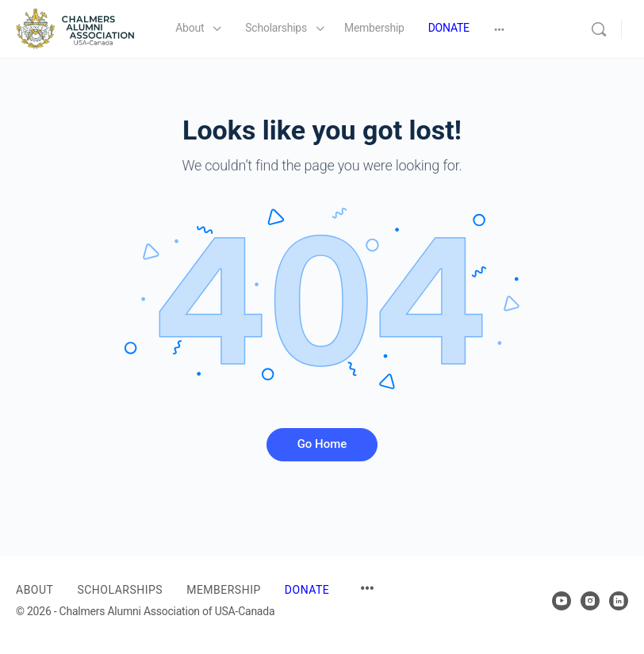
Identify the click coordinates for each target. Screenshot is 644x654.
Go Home (322, 444)
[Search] (599, 29)
